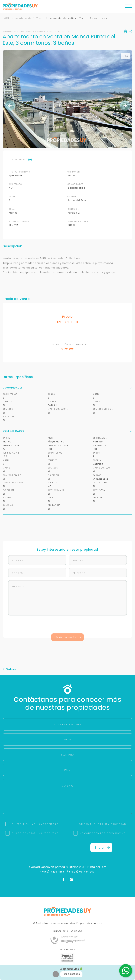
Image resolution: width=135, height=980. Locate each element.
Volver (10, 669)
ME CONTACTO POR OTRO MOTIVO (103, 833)
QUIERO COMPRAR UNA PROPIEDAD (35, 833)
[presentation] (67, 625)
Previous (10, 106)
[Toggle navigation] (129, 7)
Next (125, 106)
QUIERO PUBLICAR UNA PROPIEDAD (103, 824)
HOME (6, 18)
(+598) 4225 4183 (53, 872)
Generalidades (67, 431)
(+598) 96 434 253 (82, 872)
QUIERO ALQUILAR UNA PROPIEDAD (35, 824)
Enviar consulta (68, 637)
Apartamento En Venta (30, 18)
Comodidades (67, 388)
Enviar (102, 847)
